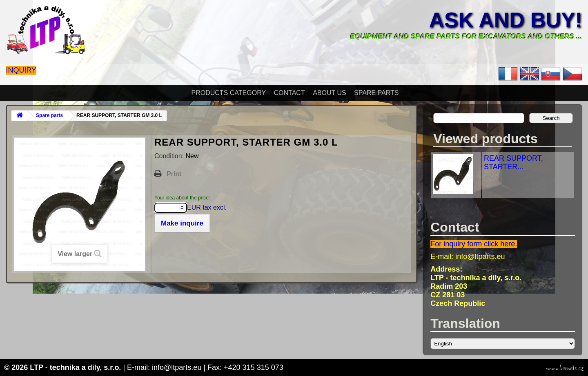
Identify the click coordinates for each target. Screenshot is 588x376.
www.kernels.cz (565, 368)
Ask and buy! (505, 20)
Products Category (229, 93)
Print (174, 174)
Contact (290, 93)
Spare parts (376, 93)
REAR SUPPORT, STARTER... (513, 163)
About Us (330, 93)
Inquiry (21, 70)
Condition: (170, 156)
